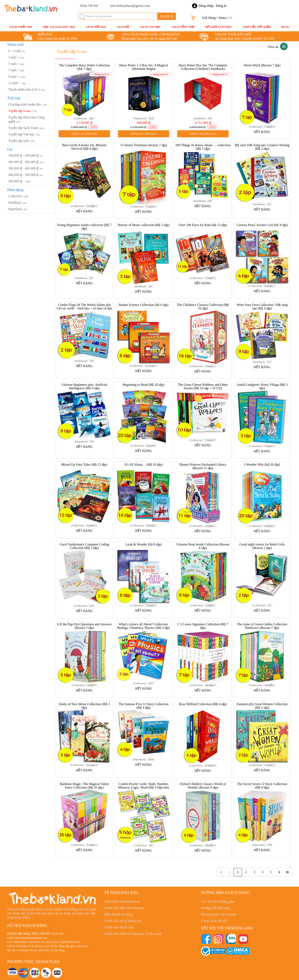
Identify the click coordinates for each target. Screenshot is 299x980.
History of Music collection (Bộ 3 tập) (144, 225)
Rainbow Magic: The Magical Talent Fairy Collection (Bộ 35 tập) (84, 786)
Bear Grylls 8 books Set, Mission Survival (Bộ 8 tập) (84, 147)
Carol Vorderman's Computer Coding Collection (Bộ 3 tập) (84, 546)
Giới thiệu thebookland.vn (122, 901)
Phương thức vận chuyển (219, 914)
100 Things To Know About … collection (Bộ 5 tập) (203, 147)
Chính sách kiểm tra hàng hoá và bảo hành (133, 934)
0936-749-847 (41, 933)
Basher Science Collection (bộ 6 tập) (144, 305)
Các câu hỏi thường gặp (218, 901)
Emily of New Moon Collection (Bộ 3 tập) (84, 706)
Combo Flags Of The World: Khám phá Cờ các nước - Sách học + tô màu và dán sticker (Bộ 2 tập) (84, 308)
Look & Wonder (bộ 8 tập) (143, 544)
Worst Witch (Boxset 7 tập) (262, 65)
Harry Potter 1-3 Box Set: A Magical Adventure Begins (144, 67)
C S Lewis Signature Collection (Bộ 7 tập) (203, 626)
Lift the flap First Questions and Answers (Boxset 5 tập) (84, 626)
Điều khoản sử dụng (118, 914)
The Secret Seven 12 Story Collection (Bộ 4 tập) (262, 786)
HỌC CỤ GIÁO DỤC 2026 (59, 27)
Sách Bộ (123, 27)
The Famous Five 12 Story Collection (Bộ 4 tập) (144, 706)
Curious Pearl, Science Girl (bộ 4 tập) (262, 225)
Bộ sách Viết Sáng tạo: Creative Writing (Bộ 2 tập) (262, 147)
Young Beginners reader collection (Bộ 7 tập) (84, 227)
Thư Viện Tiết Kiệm (257, 27)
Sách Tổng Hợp (183, 27)
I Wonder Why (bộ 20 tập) (262, 464)
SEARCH (166, 16)
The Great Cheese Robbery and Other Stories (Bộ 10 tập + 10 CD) (203, 386)
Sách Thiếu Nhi (21, 27)
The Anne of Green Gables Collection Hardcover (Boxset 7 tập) (262, 626)
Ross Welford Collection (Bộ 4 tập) (203, 704)
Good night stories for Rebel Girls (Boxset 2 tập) (262, 546)
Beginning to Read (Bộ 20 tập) (144, 385)
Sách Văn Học (150, 27)
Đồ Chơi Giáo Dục (219, 27)
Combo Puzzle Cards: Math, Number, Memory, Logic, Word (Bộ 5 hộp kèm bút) (144, 787)
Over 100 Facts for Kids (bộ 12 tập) (203, 225)
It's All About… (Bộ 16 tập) (143, 464)
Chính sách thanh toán (119, 927)
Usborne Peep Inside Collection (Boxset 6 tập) (203, 546)
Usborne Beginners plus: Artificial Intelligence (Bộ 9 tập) (84, 386)
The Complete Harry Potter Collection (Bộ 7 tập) (84, 67)
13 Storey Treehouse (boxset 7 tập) (144, 145)
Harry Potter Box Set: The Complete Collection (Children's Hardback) (203, 67)
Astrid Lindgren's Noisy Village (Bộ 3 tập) (262, 386)
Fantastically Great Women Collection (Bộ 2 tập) (262, 706)
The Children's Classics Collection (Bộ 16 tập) (203, 307)
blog (286, 27)
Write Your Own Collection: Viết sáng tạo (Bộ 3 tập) (262, 307)
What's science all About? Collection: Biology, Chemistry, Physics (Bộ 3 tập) (144, 626)
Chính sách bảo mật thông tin (124, 908)
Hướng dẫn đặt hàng (215, 908)
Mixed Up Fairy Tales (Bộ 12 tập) (84, 464)
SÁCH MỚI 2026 (96, 27)
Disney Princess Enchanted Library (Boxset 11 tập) (203, 466)
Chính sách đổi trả (214, 921)
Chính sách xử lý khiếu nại (123, 921)
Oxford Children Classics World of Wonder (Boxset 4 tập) (203, 786)
